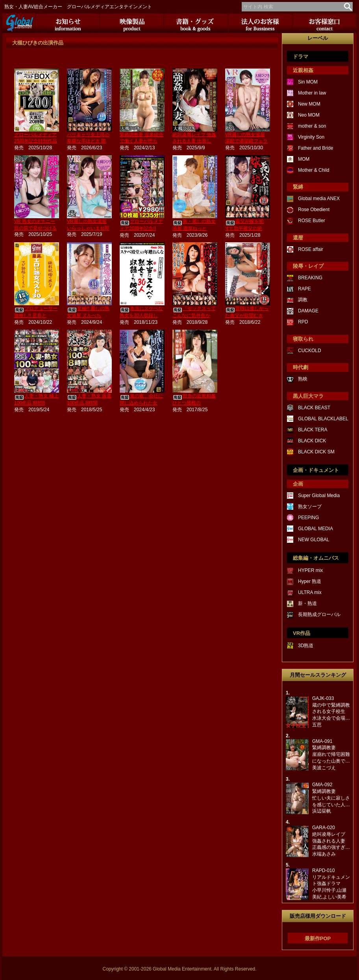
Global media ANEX (319, 199)
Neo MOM (309, 115)
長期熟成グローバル (319, 614)
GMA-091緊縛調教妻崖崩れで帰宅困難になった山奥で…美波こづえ (331, 754)
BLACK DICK (312, 441)
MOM (304, 159)
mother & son (312, 126)
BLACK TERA (313, 430)
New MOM (309, 104)
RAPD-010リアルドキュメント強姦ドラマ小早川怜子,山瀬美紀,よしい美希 (331, 884)
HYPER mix (310, 570)
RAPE (304, 289)
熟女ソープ (310, 507)
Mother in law (312, 93)
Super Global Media (319, 496)
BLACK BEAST (314, 408)
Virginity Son (311, 137)
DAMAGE (308, 311)
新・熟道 (307, 603)
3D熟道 (306, 646)
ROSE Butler (312, 221)
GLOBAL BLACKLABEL (323, 419)
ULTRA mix (310, 592)
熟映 (303, 379)
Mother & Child (314, 170)
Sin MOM (308, 82)
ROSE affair (311, 249)
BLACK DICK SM (316, 452)
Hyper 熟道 (310, 581)
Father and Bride (316, 148)
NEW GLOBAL (314, 540)
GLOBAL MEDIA (316, 529)
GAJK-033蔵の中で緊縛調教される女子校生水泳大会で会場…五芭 (331, 712)
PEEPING (308, 518)
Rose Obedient (314, 210)
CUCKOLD (310, 351)
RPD (303, 322)
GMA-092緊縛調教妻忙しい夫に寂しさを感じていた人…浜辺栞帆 (331, 798)
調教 (303, 300)
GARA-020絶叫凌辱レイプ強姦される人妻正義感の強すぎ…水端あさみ (331, 841)
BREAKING (310, 278)
